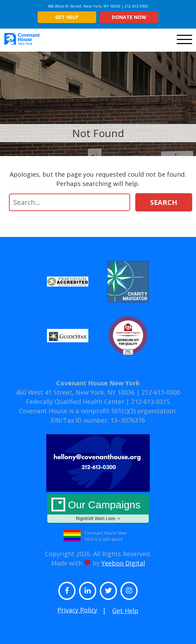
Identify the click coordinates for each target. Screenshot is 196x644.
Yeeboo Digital (123, 563)
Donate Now (129, 17)
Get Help (67, 17)
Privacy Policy (77, 610)
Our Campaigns (98, 510)
